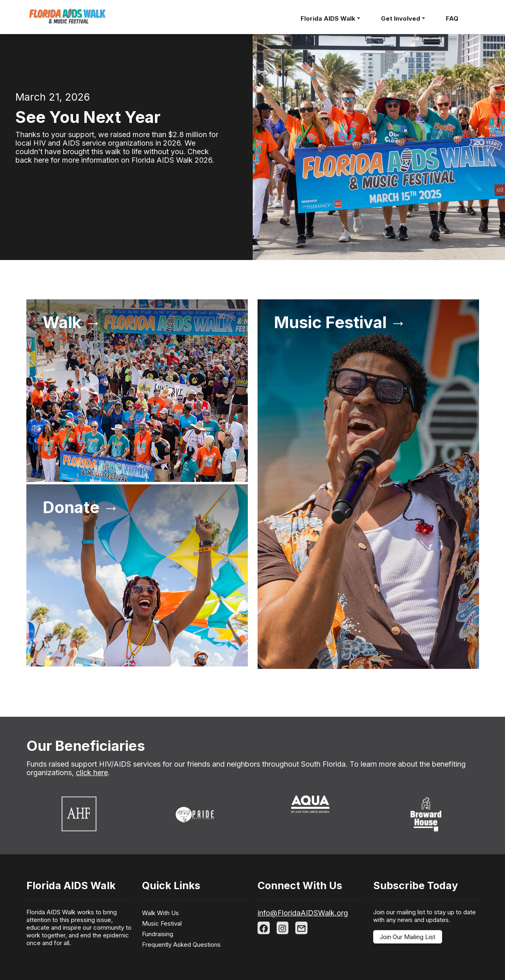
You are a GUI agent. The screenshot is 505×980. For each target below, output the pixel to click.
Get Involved (401, 18)
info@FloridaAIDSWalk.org (303, 913)
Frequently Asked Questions (181, 945)
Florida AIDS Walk (328, 18)
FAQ (452, 18)
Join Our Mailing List (407, 937)
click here (92, 773)
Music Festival (162, 923)
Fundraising (158, 934)
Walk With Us (160, 913)
